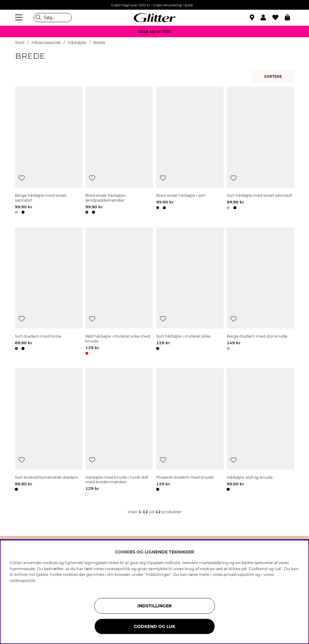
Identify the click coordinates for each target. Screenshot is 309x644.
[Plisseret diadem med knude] (190, 433)
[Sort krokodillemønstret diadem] (49, 433)
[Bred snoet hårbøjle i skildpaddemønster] (119, 151)
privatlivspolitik (239, 574)
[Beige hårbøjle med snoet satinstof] (49, 151)
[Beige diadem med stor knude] (260, 292)
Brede (99, 43)
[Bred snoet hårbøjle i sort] (190, 151)
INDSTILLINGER (154, 606)
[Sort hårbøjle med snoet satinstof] (260, 151)
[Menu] (20, 18)
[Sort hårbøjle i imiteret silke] (190, 292)
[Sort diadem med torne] (49, 292)
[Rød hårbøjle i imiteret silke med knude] (119, 292)
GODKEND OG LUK (154, 626)
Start (20, 43)
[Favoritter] (279, 18)
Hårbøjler (77, 43)
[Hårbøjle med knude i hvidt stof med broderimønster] (119, 433)
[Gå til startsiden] (155, 18)
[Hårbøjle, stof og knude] (260, 433)
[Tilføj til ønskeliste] (22, 178)
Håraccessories (46, 43)
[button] (266, 18)
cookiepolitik (23, 580)
